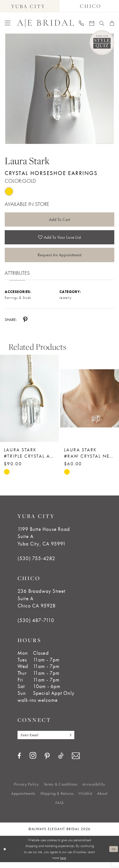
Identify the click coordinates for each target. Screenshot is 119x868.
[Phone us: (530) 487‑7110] (81, 23)
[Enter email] (49, 741)
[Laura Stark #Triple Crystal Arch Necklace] (29, 403)
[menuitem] (8, 23)
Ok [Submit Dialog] (113, 855)
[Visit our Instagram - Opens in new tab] (33, 761)
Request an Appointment (60, 259)
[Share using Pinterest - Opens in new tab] (25, 325)
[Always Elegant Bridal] (45, 23)
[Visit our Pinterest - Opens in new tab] (47, 762)
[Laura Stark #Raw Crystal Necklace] (90, 403)
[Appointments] (92, 23)
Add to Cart (60, 220)
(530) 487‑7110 (36, 626)
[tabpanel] (59, 89)
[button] (8, 23)
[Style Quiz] (102, 42)
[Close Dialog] (5, 855)
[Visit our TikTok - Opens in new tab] (61, 762)
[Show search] (102, 23)
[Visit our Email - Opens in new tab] (76, 762)
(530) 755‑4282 (36, 563)
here (63, 864)
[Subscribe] (75, 741)
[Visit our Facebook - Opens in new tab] (19, 762)
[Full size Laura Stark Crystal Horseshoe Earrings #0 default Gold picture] (59, 89)
